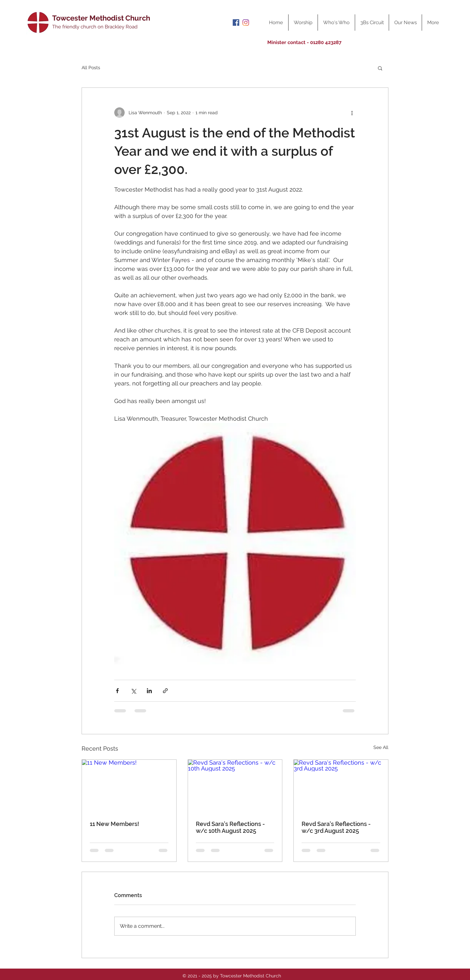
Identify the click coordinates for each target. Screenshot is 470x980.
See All (381, 747)
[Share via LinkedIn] (149, 691)
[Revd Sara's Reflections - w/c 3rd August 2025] (341, 786)
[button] (380, 68)
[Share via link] (165, 691)
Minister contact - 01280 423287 (304, 42)
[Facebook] (236, 23)
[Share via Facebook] (117, 691)
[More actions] (352, 113)
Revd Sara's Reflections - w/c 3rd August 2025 (336, 827)
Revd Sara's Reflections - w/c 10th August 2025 (230, 827)
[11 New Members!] (129, 786)
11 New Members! (114, 824)
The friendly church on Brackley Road (95, 27)
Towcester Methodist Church (101, 18)
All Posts (91, 68)
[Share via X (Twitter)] (133, 691)
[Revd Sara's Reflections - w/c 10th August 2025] (235, 786)
